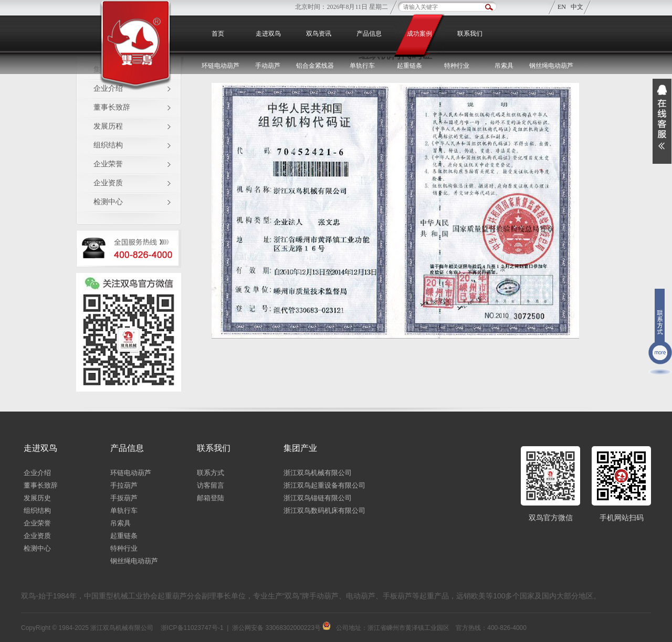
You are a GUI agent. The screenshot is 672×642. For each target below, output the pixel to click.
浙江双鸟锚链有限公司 (318, 498)
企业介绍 (37, 473)
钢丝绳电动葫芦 (551, 66)
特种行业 (124, 548)
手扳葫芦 (124, 498)
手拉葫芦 (124, 485)
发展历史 (37, 498)
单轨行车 (124, 511)
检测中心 (108, 202)
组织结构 (108, 145)
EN (562, 7)
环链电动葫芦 (131, 473)
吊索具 (504, 66)
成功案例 (419, 34)
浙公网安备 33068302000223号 (281, 628)
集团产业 (300, 448)
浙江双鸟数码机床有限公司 (324, 511)
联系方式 (211, 473)
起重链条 (124, 536)
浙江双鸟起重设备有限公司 (324, 485)
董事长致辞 (112, 107)
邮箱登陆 (211, 498)
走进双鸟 (268, 34)
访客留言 (211, 485)
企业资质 (108, 183)
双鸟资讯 (319, 34)
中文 (577, 7)
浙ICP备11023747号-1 (192, 628)
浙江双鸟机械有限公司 (318, 473)
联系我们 (470, 34)
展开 (662, 121)
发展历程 (108, 126)
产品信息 (369, 34)
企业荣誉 (108, 164)
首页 (218, 34)
